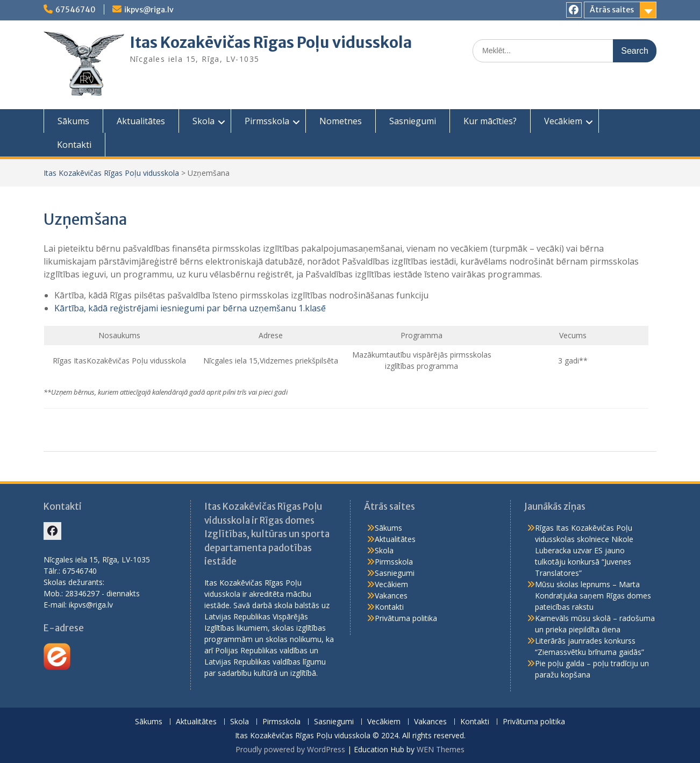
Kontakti (74, 145)
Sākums (73, 121)
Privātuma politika (406, 618)
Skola (203, 121)
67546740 (76, 10)
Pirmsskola (267, 121)
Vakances (391, 596)
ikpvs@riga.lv (149, 10)
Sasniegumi (413, 121)
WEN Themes (441, 749)
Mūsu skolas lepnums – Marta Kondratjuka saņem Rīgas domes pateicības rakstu (593, 596)
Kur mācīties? (490, 121)
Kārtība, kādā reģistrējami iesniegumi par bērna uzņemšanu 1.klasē (190, 308)
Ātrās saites (612, 10)
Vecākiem (563, 121)
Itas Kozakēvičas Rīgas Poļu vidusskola (271, 42)
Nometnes (341, 121)
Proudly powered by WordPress (290, 749)
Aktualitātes (141, 121)
